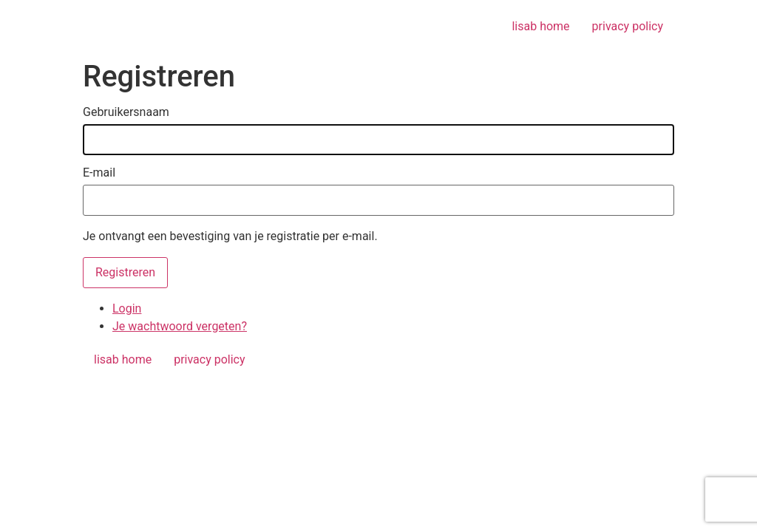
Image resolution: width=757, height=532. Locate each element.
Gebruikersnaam (126, 112)
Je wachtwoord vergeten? (180, 326)
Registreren (125, 272)
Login (127, 308)
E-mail (99, 173)
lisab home (540, 26)
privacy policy (628, 26)
